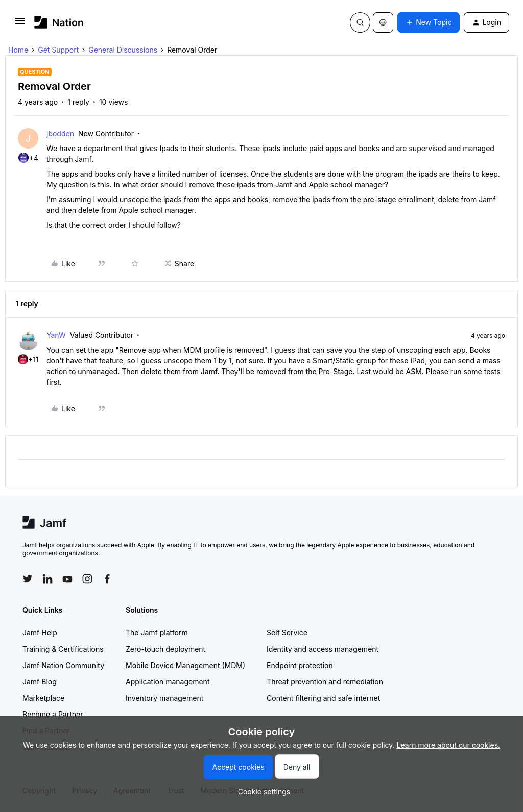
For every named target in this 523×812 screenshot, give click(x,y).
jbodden (60, 133)
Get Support (58, 50)
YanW (56, 335)
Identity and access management (323, 649)
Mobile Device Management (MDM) (185, 665)
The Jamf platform (157, 633)
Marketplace (43, 698)
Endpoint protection (300, 665)
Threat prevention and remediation (325, 682)
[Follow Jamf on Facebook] (107, 579)
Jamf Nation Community (63, 665)
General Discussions (123, 50)
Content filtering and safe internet (323, 698)
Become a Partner (53, 714)
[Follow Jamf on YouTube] (67, 579)
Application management (168, 682)
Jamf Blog (40, 682)
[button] (20, 24)
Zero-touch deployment (165, 649)
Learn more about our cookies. (449, 745)
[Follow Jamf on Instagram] (87, 579)
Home (18, 50)
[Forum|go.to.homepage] (59, 22)
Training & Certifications (63, 649)
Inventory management (164, 698)
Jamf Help (40, 633)
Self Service (287, 633)
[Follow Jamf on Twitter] (28, 579)
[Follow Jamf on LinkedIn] (47, 579)
